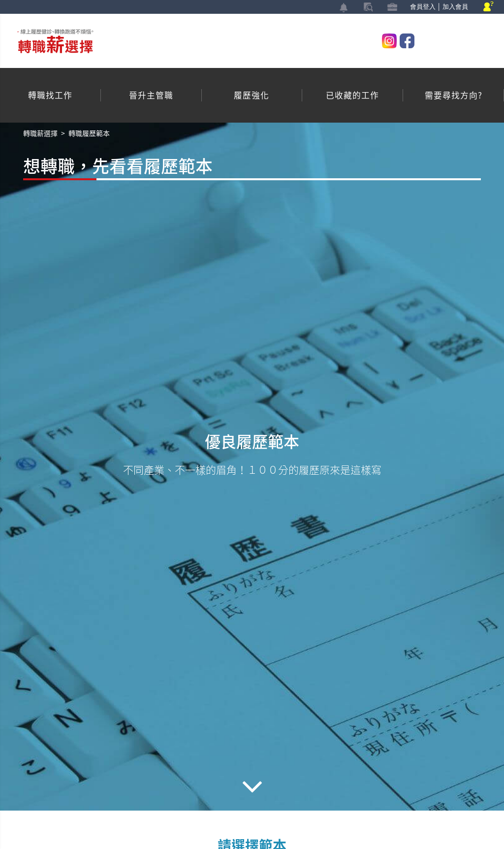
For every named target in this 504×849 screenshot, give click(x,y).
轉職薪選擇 (40, 133)
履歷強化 (252, 95)
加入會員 (455, 7)
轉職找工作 (50, 95)
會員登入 (423, 7)
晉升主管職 (151, 95)
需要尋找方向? (454, 95)
